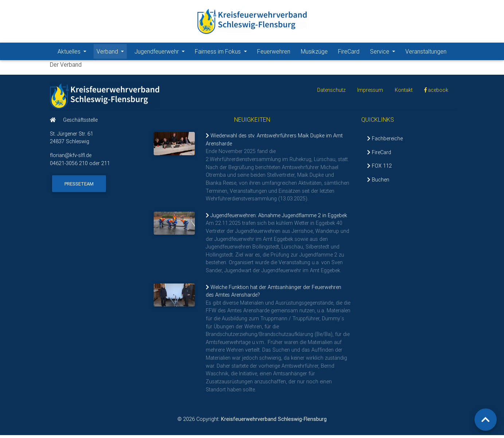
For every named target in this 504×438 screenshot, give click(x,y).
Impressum (370, 93)
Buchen (378, 183)
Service (384, 52)
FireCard (349, 53)
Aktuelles (73, 52)
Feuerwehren (274, 53)
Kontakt (404, 93)
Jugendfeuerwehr (161, 52)
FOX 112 (379, 169)
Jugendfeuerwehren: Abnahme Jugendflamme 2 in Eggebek (276, 218)
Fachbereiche (385, 141)
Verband (112, 52)
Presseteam (79, 186)
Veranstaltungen (426, 53)
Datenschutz (331, 93)
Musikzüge (314, 53)
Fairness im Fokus (222, 52)
